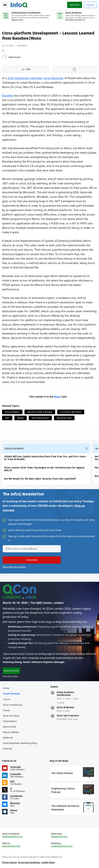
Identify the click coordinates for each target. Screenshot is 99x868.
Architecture (64, 418)
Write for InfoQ (11, 716)
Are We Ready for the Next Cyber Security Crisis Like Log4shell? (40, 479)
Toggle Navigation (5, 5)
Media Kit (8, 738)
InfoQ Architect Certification (65, 694)
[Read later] (75, 69)
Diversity (8, 749)
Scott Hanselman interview (25, 78)
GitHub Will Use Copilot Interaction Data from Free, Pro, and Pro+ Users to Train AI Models (45, 458)
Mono (57, 397)
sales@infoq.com (59, 837)
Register (75, 5)
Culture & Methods (71, 412)
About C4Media (11, 732)
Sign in (90, 5)
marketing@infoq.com (62, 846)
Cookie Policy (48, 862)
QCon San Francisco (68, 716)
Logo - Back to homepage (19, 4)
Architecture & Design (40, 412)
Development (12, 412)
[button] (32, 560)
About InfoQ (10, 727)
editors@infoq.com (11, 846)
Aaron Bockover (54, 78)
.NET (7, 418)
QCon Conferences (13, 705)
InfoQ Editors (10, 721)
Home (6, 688)
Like (28, 69)
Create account (12, 694)
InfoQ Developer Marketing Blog (20, 743)
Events (7, 710)
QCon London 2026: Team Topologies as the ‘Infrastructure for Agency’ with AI (44, 469)
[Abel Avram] (5, 57)
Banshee (8, 96)
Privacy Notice (9, 862)
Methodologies (40, 418)
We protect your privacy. (14, 567)
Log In (7, 699)
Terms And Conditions (29, 862)
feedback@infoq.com (12, 837)
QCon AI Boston (65, 708)
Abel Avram (15, 57)
